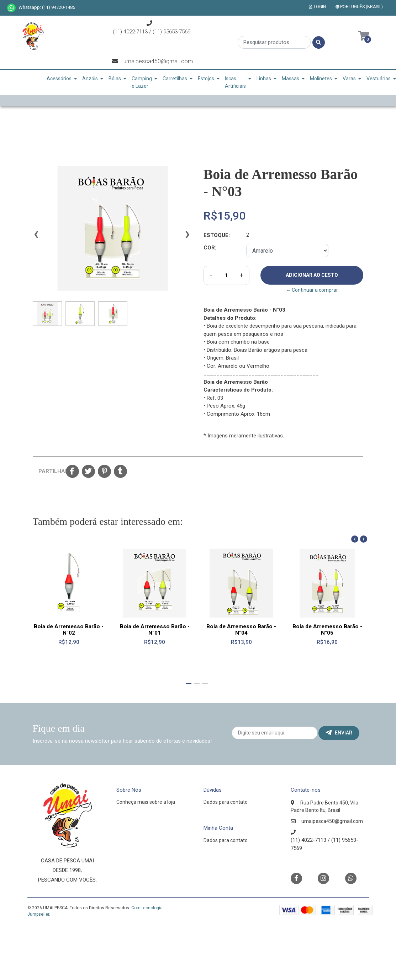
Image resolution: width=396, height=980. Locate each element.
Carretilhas (175, 79)
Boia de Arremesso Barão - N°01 (155, 629)
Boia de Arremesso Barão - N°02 (69, 629)
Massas (291, 79)
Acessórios (59, 79)
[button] (361, 7)
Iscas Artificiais (235, 82)
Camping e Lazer (142, 82)
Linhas (264, 79)
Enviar (339, 733)
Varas (349, 79)
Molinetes (321, 79)
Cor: (210, 248)
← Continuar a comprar (312, 290)
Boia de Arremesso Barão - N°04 (241, 629)
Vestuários (379, 79)
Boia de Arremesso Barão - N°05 (327, 629)
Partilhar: (49, 471)
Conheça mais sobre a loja (146, 802)
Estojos (206, 79)
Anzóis (90, 79)
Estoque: (217, 235)
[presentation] (36, 237)
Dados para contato (226, 802)
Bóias (115, 79)
